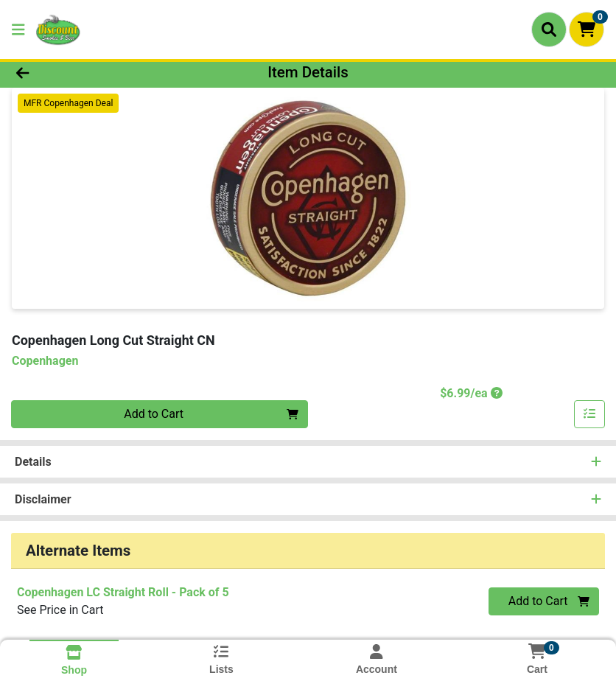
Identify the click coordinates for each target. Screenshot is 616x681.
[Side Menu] (18, 29)
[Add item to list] (589, 414)
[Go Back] (86, 72)
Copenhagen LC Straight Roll (123, 592)
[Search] (549, 29)
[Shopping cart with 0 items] (587, 29)
